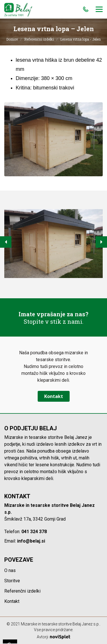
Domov (12, 39)
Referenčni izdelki (39, 39)
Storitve (12, 581)
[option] (53, 244)
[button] (6, 242)
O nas (10, 570)
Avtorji (53, 637)
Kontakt (54, 396)
